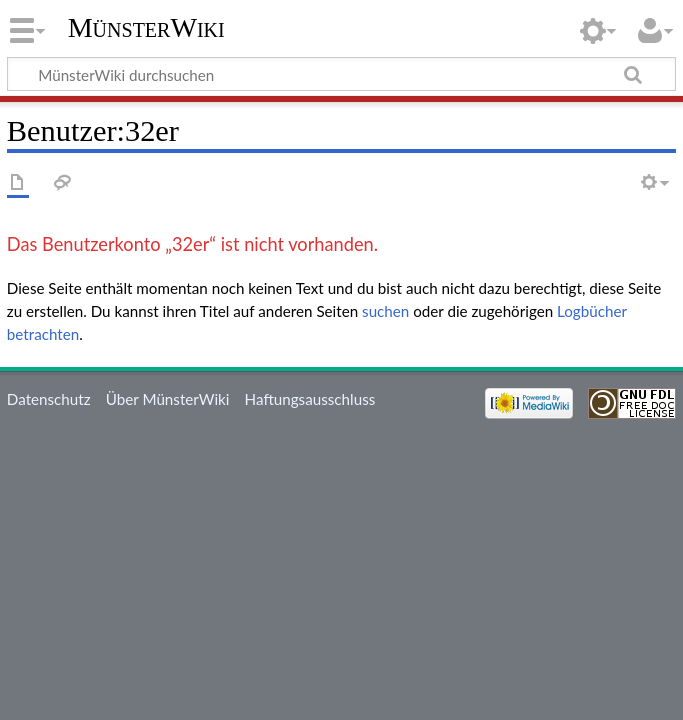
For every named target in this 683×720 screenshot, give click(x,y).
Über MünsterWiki (168, 399)
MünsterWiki (146, 27)
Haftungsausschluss (310, 399)
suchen (385, 311)
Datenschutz (49, 399)
